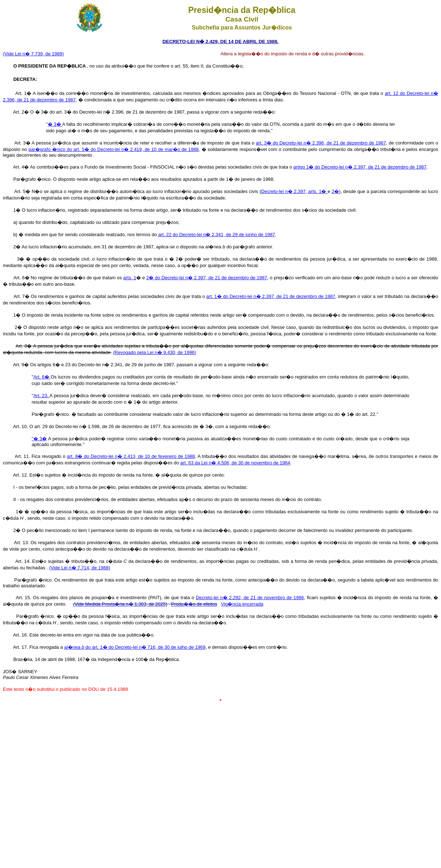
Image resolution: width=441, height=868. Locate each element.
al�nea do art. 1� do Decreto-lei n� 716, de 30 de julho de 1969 (135, 647)
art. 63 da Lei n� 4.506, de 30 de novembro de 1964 (235, 463)
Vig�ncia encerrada (242, 604)
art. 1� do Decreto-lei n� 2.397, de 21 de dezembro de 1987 (271, 296)
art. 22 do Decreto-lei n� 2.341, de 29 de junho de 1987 (217, 235)
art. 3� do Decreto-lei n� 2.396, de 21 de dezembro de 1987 (321, 143)
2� (335, 191)
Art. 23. (42, 396)
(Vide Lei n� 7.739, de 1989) (33, 54)
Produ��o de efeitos (194, 604)
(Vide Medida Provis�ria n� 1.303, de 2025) (120, 604)
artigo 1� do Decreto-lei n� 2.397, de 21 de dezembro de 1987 (360, 167)
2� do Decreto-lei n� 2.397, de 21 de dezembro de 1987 (207, 278)
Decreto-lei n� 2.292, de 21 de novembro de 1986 (250, 598)
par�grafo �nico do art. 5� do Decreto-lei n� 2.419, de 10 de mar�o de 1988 (113, 149)
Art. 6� (42, 377)
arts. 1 (130, 278)
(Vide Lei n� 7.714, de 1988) (80, 568)
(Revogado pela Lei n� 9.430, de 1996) (154, 352)
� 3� (55, 124)
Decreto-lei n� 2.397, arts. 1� (295, 191)
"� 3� (39, 439)
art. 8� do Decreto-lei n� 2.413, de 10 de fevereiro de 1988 (131, 456)
